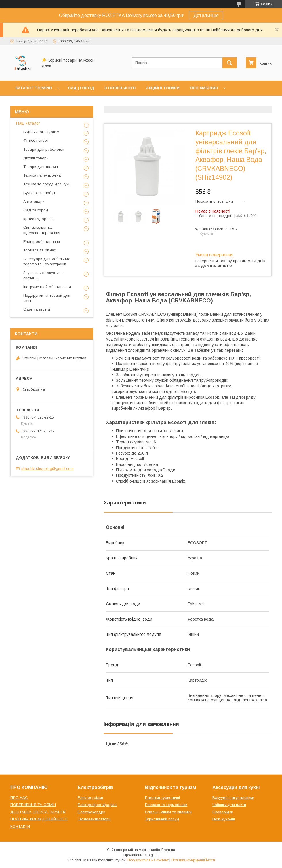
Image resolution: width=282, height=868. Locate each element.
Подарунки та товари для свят (47, 298)
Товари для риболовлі (44, 149)
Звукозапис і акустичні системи (43, 275)
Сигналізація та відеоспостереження (42, 230)
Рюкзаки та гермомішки (166, 805)
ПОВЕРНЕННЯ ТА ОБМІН (33, 805)
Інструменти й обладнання (47, 287)
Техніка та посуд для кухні (47, 184)
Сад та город (36, 210)
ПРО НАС (19, 798)
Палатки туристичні (162, 798)
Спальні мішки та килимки (168, 812)
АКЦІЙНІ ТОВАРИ (163, 88)
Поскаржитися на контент (148, 860)
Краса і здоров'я (38, 219)
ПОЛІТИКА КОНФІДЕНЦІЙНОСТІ (39, 819)
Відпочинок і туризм (41, 132)
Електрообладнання (42, 242)
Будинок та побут (39, 193)
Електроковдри (92, 812)
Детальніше (206, 15)
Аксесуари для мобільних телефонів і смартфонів (47, 261)
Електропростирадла (97, 805)
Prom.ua (168, 850)
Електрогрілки (90, 798)
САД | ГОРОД (81, 88)
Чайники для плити (229, 805)
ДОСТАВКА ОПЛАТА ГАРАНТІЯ (38, 812)
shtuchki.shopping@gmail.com (47, 469)
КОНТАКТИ (20, 826)
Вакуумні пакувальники (233, 798)
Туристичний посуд (162, 819)
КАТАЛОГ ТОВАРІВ (34, 88)
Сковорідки (223, 812)
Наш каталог (28, 123)
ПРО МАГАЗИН (204, 88)
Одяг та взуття (37, 309)
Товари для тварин (41, 167)
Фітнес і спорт (36, 140)
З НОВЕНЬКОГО (120, 88)
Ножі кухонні (224, 819)
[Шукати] (230, 63)
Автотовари (34, 202)
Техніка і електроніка (42, 175)
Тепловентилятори (94, 819)
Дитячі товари (36, 158)
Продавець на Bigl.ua (141, 855)
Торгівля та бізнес (40, 250)
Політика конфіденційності (193, 860)
